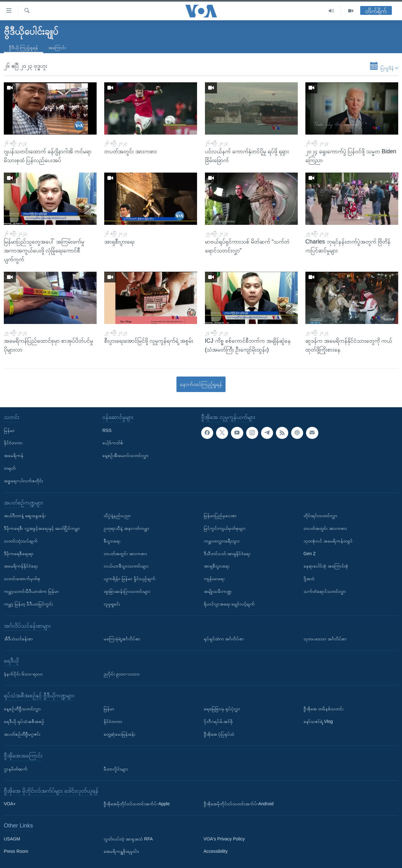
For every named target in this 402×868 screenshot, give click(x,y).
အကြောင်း (57, 48)
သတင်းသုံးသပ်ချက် (21, 541)
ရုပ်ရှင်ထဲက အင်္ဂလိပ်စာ (224, 639)
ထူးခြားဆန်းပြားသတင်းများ (127, 591)
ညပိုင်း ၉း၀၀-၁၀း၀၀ (122, 674)
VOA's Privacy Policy (224, 839)
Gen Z (310, 553)
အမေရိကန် (14, 455)
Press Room (16, 851)
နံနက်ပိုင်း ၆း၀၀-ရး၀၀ (23, 674)
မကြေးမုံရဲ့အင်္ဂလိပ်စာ (122, 639)
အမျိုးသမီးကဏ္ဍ (218, 591)
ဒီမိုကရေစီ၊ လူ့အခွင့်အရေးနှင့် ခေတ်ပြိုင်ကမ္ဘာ (42, 528)
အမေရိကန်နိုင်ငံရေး (21, 566)
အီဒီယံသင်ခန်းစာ (18, 639)
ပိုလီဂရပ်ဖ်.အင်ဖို (218, 721)
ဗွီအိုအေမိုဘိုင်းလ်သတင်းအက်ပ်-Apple (137, 804)
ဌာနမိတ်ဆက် (16, 769)
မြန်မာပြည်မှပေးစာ (220, 516)
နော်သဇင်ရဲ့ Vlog (318, 721)
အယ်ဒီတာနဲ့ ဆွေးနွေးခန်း (25, 516)
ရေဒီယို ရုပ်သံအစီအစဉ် (24, 721)
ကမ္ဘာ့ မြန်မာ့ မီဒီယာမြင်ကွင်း (28, 604)
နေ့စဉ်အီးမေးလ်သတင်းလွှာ (125, 455)
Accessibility (216, 851)
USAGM (12, 839)
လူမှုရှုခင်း (112, 604)
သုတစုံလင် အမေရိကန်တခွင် (328, 541)
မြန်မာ (9, 430)
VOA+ (10, 804)
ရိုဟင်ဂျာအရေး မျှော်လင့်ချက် (229, 604)
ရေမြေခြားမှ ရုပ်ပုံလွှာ (222, 709)
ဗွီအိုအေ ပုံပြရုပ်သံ (219, 734)
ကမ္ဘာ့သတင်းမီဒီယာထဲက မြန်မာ (31, 591)
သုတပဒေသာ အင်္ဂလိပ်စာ (325, 639)
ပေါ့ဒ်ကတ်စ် (113, 443)
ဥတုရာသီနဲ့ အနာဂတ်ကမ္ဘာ (126, 528)
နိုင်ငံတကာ (13, 443)
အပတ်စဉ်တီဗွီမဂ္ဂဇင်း (22, 734)
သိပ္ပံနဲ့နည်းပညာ (117, 516)
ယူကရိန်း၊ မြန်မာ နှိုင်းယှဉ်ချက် (130, 579)
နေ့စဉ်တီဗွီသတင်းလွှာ (22, 709)
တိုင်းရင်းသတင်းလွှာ (320, 516)
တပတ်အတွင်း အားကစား (125, 553)
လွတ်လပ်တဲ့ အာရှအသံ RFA (128, 839)
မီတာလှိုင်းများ (116, 769)
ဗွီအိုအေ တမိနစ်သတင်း (323, 709)
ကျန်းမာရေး (214, 579)
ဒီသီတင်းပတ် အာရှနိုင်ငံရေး (227, 553)
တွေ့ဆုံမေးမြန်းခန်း (119, 734)
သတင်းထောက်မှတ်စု (22, 579)
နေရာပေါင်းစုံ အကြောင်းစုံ (326, 566)
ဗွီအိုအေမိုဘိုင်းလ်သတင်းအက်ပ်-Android (239, 804)
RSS (107, 430)
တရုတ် (10, 468)
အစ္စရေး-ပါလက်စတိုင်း (23, 481)
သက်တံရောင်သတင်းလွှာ (325, 591)
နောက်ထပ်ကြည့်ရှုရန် (201, 384)
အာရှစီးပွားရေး (217, 566)
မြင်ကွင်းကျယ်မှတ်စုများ (225, 528)
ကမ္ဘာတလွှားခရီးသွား (222, 541)
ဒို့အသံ (309, 579)
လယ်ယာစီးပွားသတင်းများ (126, 566)
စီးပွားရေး (112, 541)
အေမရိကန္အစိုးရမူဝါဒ (121, 851)
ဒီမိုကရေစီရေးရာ (19, 553)
